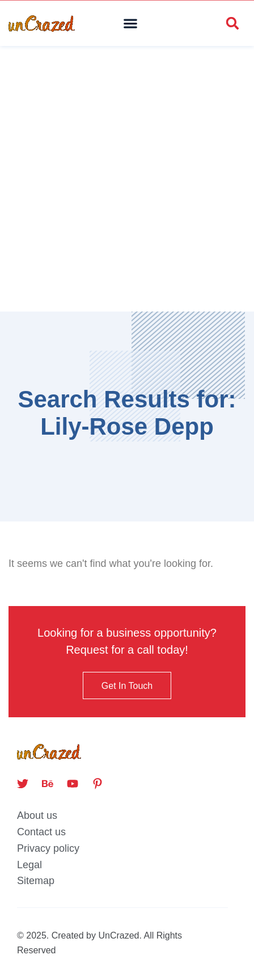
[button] (131, 24)
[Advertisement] (127, 179)
